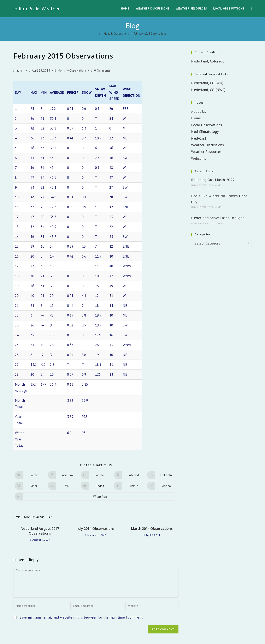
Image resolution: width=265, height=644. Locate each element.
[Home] (99, 34)
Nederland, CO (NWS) (208, 90)
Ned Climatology (205, 131)
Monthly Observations (72, 70)
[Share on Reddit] (96, 461)
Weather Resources (206, 152)
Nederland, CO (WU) (207, 83)
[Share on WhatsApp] (96, 471)
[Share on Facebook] (63, 450)
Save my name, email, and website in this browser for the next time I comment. (81, 592)
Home (196, 118)
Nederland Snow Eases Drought (217, 218)
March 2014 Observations (152, 503)
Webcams (199, 158)
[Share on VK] (63, 461)
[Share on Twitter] (30, 450)
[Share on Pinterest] (129, 450)
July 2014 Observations (96, 503)
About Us (199, 111)
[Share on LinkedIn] (162, 450)
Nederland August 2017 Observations (40, 506)
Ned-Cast (199, 138)
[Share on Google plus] (96, 450)
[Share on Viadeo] (162, 461)
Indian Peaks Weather (36, 9)
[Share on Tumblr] (129, 461)
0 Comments (102, 70)
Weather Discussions (207, 145)
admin (20, 70)
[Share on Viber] (30, 461)
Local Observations (207, 125)
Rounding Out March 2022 (213, 180)
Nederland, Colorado (208, 61)
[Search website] (251, 9)
